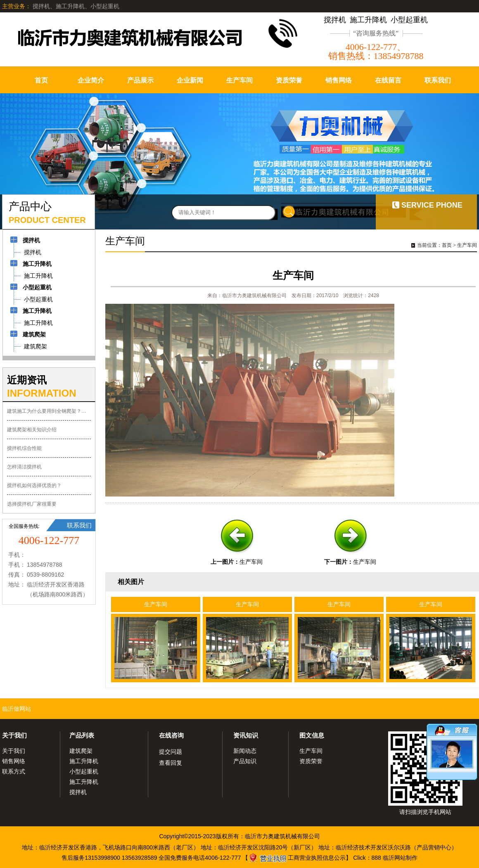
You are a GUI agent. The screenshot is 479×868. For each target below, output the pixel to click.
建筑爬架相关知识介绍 (32, 430)
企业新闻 (190, 80)
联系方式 (14, 771)
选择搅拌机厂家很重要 (32, 504)
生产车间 (239, 80)
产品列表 (82, 735)
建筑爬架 (81, 751)
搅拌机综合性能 (24, 448)
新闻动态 (245, 751)
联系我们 (438, 80)
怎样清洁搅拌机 (24, 467)
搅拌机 (78, 792)
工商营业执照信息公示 (297, 858)
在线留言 (388, 80)
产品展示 (140, 80)
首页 (41, 80)
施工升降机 (84, 761)
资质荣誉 (289, 80)
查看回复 (171, 763)
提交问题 (171, 752)
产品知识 (245, 761)
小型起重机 (84, 771)
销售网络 (339, 80)
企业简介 (91, 80)
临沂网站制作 (400, 858)
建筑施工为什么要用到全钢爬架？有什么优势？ (49, 411)
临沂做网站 (17, 709)
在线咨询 (171, 735)
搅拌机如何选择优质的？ (34, 485)
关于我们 (14, 735)
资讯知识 (246, 735)
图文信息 (312, 735)
